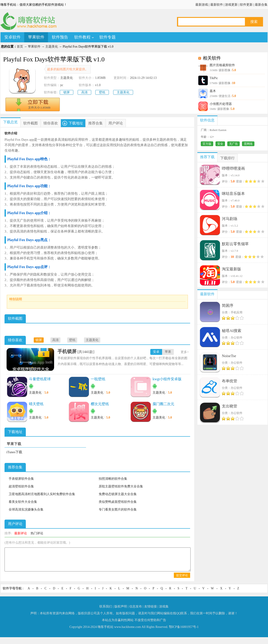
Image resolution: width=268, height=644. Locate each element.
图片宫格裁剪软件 (222, 65)
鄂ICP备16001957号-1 (184, 627)
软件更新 (246, 5)
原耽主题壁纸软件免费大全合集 (121, 486)
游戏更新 (231, 5)
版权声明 (121, 606)
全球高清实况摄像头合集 (26, 510)
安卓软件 (12, 37)
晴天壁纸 (36, 404)
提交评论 (182, 575)
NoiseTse (229, 356)
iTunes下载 (14, 452)
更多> (185, 352)
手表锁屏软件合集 (21, 479)
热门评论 (37, 533)
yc (62, 85)
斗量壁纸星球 (40, 379)
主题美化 (52, 47)
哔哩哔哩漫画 (233, 168)
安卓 (156, 352)
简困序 (228, 306)
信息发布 (136, 606)
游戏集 (164, 606)
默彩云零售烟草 (235, 244)
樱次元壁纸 (100, 404)
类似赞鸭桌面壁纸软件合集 (118, 502)
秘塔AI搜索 (232, 331)
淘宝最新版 (231, 269)
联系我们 (106, 606)
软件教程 (82, 37)
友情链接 (151, 606)
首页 (20, 47)
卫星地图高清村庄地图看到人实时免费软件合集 (42, 494)
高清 (84, 92)
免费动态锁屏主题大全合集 (118, 494)
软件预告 (60, 37)
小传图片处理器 (221, 104)
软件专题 (108, 37)
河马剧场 (230, 219)
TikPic (214, 78)
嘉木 (213, 91)
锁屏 (67, 92)
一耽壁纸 (98, 379)
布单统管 (230, 381)
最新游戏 (202, 5)
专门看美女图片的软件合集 (118, 510)
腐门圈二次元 (163, 404)
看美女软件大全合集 (23, 502)
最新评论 (21, 533)
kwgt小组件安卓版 (167, 379)
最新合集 (261, 5)
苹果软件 (36, 37)
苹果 (168, 352)
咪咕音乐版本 (233, 194)
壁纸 (102, 92)
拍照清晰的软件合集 (113, 479)
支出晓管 (230, 406)
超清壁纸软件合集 (21, 486)
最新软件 (217, 5)
